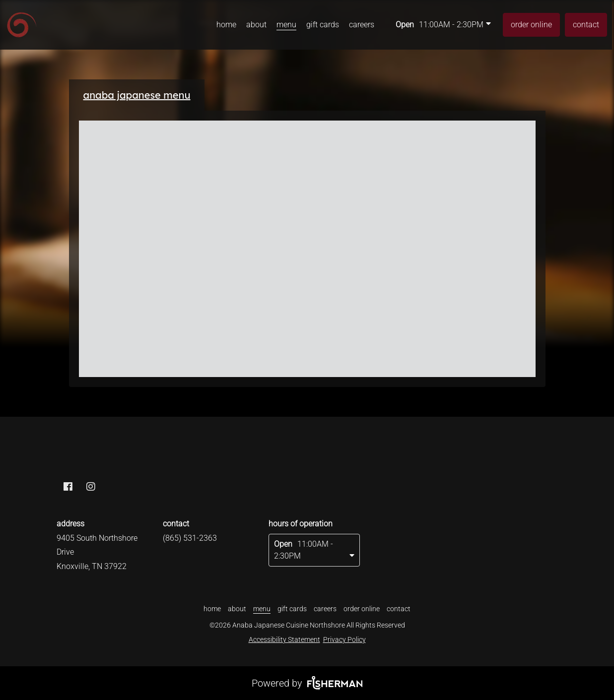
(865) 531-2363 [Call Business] (190, 538)
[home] (226, 25)
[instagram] (91, 487)
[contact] (586, 25)
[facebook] (68, 487)
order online (531, 25)
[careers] (362, 25)
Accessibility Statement (284, 639)
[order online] (531, 25)
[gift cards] (323, 25)
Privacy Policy (344, 639)
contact (586, 25)
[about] (256, 25)
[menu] (286, 25)
